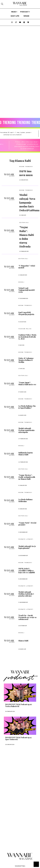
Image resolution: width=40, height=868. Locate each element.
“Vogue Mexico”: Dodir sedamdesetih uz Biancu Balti (27, 477)
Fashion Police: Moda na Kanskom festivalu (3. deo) (27, 337)
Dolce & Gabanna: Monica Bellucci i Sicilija (26, 360)
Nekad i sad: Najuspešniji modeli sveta (27, 290)
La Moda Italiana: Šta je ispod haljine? (27, 407)
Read (14, 12)
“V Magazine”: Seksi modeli (27, 267)
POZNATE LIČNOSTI (26, 539)
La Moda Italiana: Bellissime (26, 500)
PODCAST (24, 12)
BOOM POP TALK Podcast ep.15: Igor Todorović (19, 738)
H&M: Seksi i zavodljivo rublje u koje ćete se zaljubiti (27, 571)
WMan (26, 16)
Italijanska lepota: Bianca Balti (26, 454)
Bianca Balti (23, 641)
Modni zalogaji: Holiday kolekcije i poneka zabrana (26, 594)
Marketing (20, 866)
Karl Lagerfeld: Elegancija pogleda (26, 313)
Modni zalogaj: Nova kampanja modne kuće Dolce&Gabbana (29, 202)
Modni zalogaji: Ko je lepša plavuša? (27, 547)
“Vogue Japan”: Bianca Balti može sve (27, 384)
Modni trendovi (26, 167)
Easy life (15, 16)
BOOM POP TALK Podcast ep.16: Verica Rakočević (19, 705)
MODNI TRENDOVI (26, 190)
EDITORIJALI (24, 223)
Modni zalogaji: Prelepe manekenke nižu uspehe (27, 430)
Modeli (21, 282)
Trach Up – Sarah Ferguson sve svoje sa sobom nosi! (27, 617)
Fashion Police (25, 329)
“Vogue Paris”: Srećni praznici (27, 524)
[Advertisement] (17, 771)
